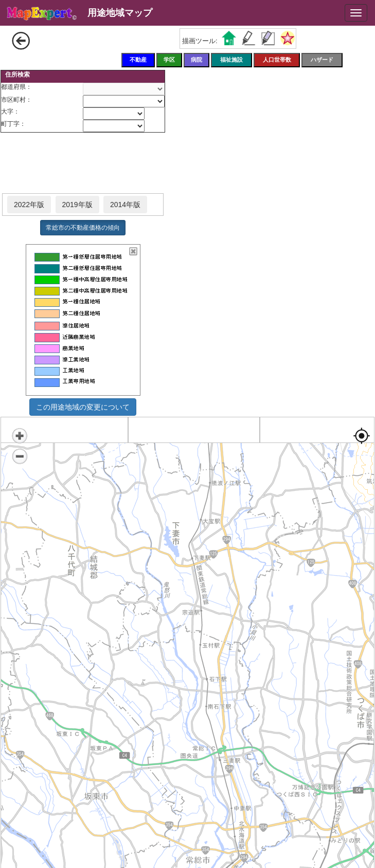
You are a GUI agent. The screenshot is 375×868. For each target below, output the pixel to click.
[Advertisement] (83, 163)
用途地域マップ (120, 13)
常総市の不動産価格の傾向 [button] (83, 228)
